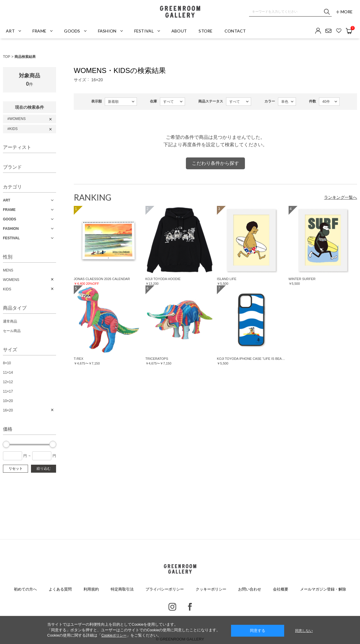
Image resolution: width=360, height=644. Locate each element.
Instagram (172, 607)
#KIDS (13, 129)
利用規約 (91, 589)
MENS (8, 270)
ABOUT (179, 31)
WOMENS (11, 280)
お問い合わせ (250, 589)
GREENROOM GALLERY (180, 12)
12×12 (8, 382)
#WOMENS (17, 119)
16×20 (8, 410)
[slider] (6, 444)
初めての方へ (25, 589)
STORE (206, 31)
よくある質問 (60, 589)
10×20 (8, 401)
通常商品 (10, 321)
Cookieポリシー (114, 635)
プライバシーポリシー (165, 589)
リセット (16, 469)
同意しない (304, 631)
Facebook (190, 607)
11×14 (8, 373)
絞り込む (44, 469)
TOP (6, 57)
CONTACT (235, 31)
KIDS (7, 289)
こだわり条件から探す (215, 163)
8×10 (7, 363)
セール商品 (12, 331)
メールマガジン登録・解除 (323, 589)
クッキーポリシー (211, 589)
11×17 (8, 391)
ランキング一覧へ (341, 197)
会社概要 (281, 589)
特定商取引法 (122, 589)
